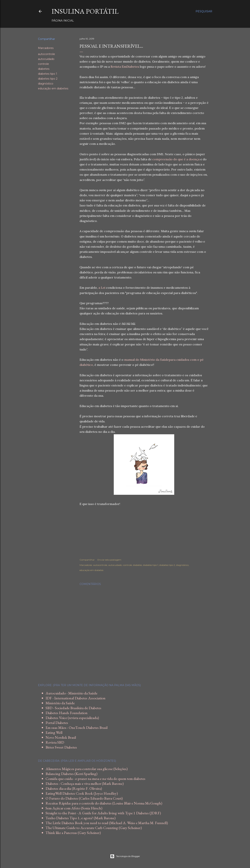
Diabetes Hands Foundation (67, 713)
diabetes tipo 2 (48, 79)
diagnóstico (46, 84)
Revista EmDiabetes (125, 67)
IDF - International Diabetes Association (75, 698)
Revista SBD (55, 742)
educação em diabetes (53, 88)
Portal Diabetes (57, 723)
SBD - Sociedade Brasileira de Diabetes (73, 708)
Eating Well (54, 732)
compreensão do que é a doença (176, 159)
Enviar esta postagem (109, 560)
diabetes (44, 69)
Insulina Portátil (85, 11)
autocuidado (46, 59)
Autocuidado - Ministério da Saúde (71, 693)
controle (43, 64)
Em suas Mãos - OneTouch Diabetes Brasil (77, 728)
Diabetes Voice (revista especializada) (72, 718)
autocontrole (46, 54)
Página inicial (63, 21)
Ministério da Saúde (60, 703)
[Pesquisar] (204, 11)
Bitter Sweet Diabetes (61, 747)
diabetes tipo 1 (48, 74)
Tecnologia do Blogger (125, 856)
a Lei (102, 288)
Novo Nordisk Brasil (61, 737)
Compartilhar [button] (46, 39)
